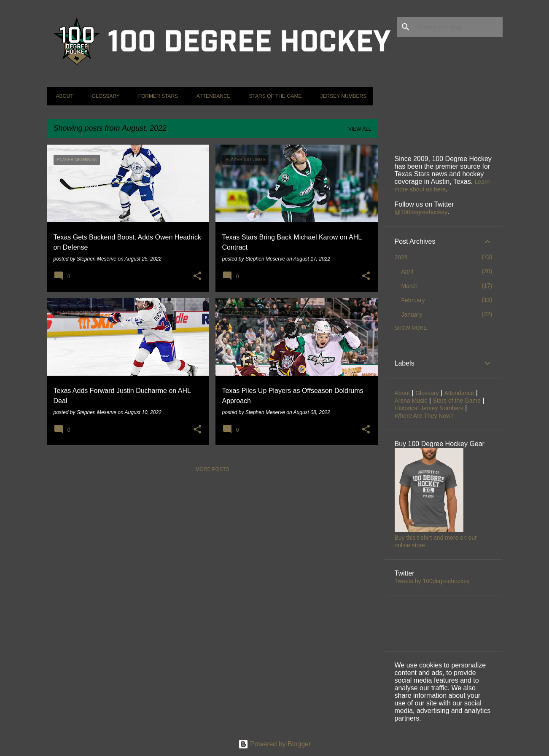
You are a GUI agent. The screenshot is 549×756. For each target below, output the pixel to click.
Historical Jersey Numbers (429, 408)
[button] (197, 276)
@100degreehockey (421, 212)
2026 (401, 257)
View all (360, 129)
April (407, 272)
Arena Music (411, 401)
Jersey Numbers (341, 96)
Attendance (211, 96)
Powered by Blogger (275, 744)
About (62, 96)
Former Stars (156, 96)
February (413, 300)
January (412, 315)
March (410, 286)
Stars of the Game (273, 96)
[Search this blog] (458, 27)
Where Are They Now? (424, 416)
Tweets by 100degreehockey (432, 581)
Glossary (103, 96)
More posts (212, 469)
